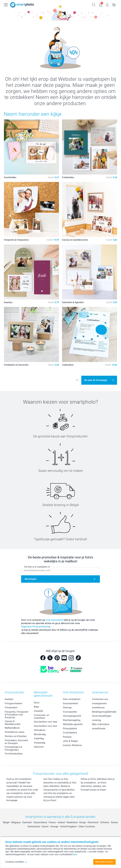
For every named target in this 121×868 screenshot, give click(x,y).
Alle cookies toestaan (104, 862)
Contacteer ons (100, 699)
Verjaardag (40, 743)
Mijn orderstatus (101, 724)
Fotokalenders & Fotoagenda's (13, 748)
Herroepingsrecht (72, 716)
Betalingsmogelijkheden (105, 712)
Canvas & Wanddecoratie (13, 723)
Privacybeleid (70, 729)
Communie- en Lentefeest (42, 717)
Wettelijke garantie (73, 724)
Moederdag (40, 734)
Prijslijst (67, 737)
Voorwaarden (70, 712)
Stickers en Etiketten (16, 736)
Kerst (37, 703)
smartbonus (98, 708)
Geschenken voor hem (46, 726)
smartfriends (99, 729)
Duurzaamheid (70, 703)
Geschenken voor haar (46, 722)
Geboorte (39, 747)
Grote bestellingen (102, 716)
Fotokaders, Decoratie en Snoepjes (16, 742)
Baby (36, 707)
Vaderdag (39, 738)
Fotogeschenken (13, 703)
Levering (96, 720)
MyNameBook (12, 728)
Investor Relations (72, 745)
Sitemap (67, 708)
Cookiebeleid (70, 733)
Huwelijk (38, 711)
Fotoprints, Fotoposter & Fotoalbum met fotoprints (17, 715)
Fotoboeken (11, 708)
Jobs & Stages (70, 741)
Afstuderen (40, 730)
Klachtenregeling (72, 720)
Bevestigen (31, 579)
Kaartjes (9, 699)
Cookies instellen (16, 862)
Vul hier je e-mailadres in (37, 567)
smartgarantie (99, 703)
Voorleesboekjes (14, 754)
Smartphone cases (15, 732)
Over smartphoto (72, 699)
